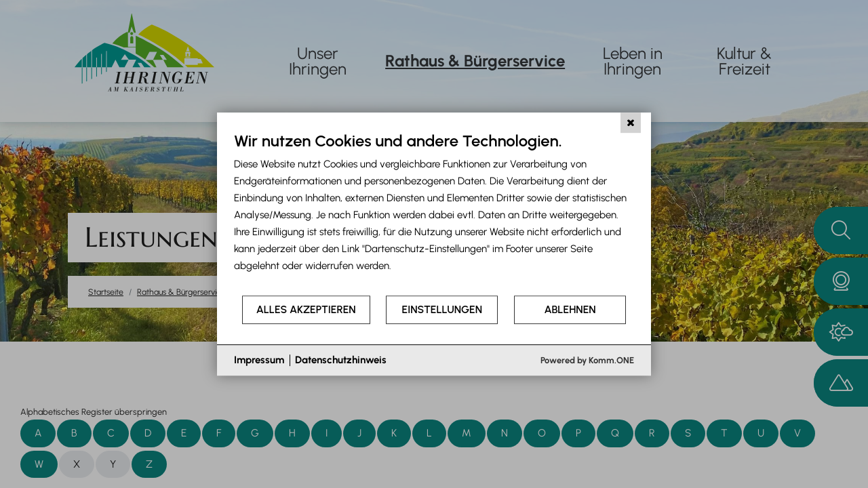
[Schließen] (631, 123)
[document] (434, 212)
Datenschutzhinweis (341, 360)
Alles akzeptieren (306, 309)
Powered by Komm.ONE (587, 360)
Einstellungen (442, 309)
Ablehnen (570, 309)
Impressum (259, 360)
